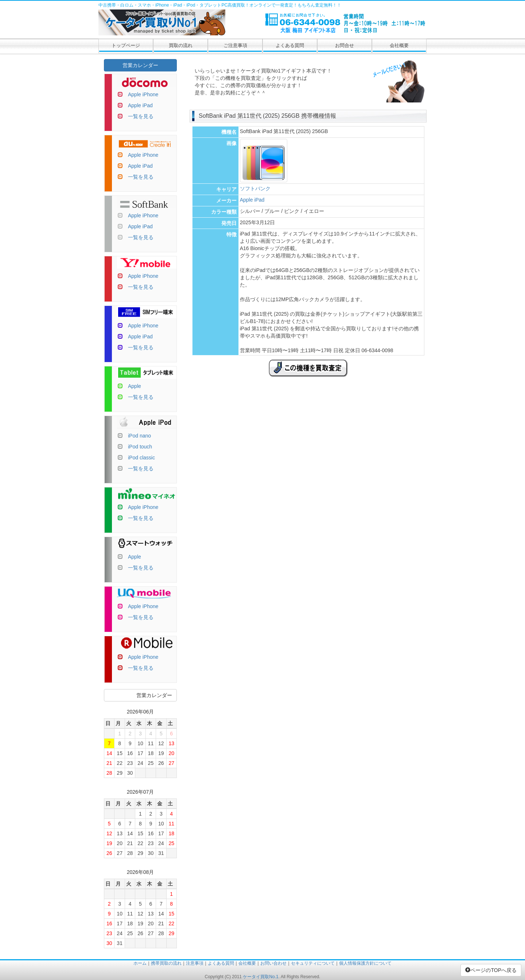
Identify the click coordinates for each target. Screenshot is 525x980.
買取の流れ (181, 45)
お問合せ (345, 45)
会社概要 (399, 45)
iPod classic (141, 458)
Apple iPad (252, 200)
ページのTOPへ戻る (491, 970)
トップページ (126, 45)
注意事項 (195, 963)
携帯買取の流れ (166, 963)
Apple (135, 386)
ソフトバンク (255, 188)
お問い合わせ (273, 963)
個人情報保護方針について (365, 963)
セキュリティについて (313, 963)
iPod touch (140, 447)
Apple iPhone (143, 94)
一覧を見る (141, 116)
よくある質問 (290, 45)
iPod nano (139, 436)
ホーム (140, 963)
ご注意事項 (235, 45)
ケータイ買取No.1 (260, 977)
